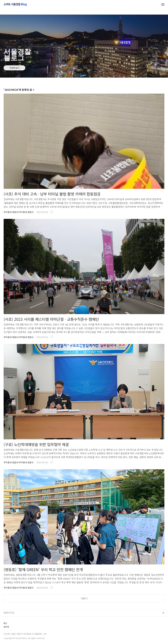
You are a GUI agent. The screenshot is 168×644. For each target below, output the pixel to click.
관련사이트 (9, 613)
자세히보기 (15, 68)
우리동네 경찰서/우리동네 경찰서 (18, 212)
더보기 (84, 598)
